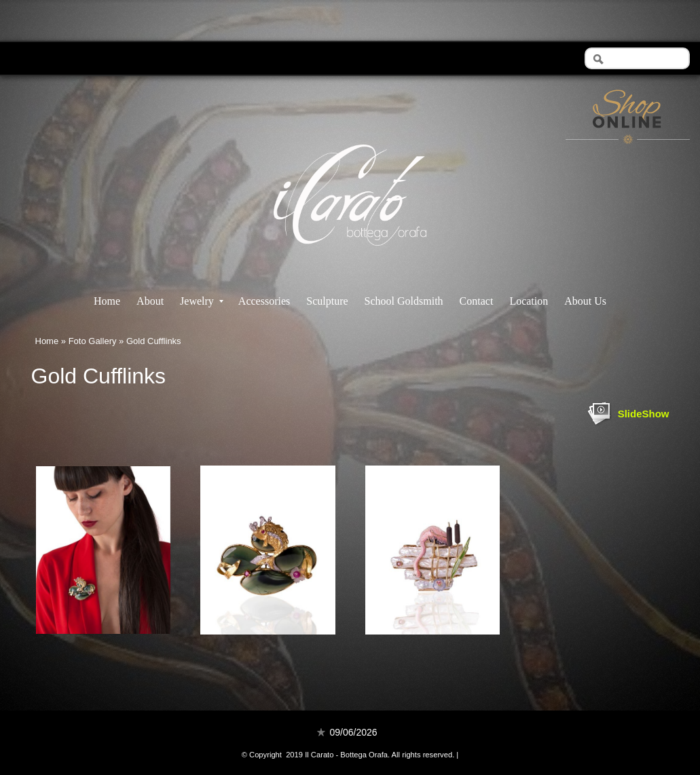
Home (107, 301)
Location (529, 301)
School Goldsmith (404, 301)
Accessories (264, 301)
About (150, 301)
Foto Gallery (93, 341)
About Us (585, 301)
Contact (477, 301)
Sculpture (327, 301)
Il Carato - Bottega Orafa (350, 258)
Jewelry (202, 301)
